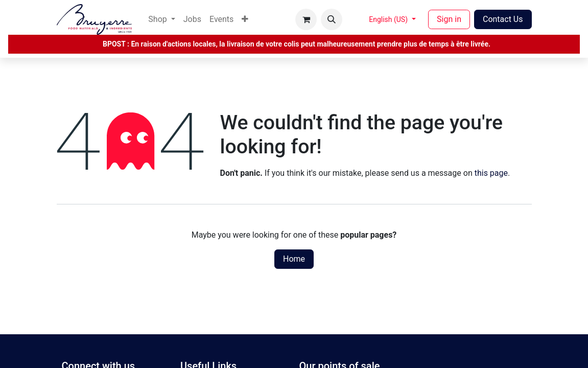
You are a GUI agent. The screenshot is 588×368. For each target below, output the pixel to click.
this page (491, 173)
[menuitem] (161, 19)
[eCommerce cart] (306, 19)
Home (294, 259)
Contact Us (503, 19)
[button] (332, 19)
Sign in (449, 19)
